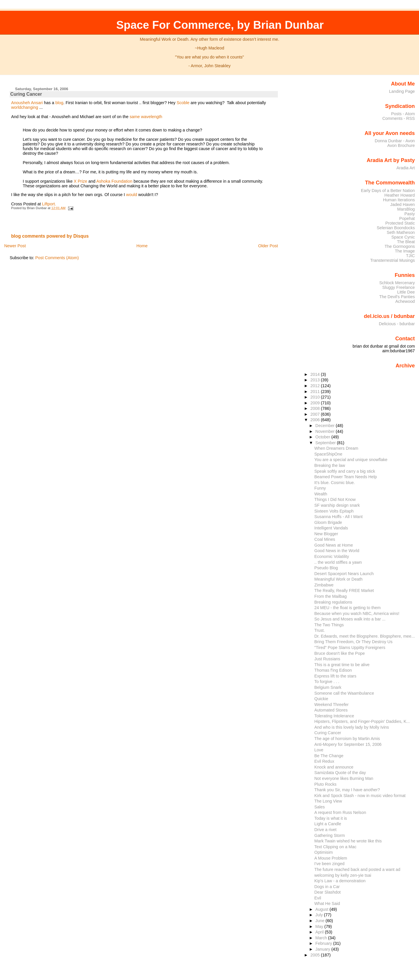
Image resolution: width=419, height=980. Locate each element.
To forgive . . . (327, 682)
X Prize (80, 181)
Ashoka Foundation (114, 181)
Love (319, 750)
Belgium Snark (328, 687)
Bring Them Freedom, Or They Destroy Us (353, 642)
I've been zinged (329, 864)
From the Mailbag (330, 596)
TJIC (410, 256)
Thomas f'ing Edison (333, 670)
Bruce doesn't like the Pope (339, 653)
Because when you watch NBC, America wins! (357, 613)
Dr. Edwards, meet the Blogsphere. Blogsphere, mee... (364, 636)
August (323, 909)
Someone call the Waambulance (344, 693)
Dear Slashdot (327, 892)
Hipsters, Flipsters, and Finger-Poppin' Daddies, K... (362, 721)
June (321, 921)
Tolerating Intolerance (334, 716)
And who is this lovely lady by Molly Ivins (351, 727)
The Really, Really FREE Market (344, 591)
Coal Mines (325, 539)
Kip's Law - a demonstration (340, 881)
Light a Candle (328, 824)
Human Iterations (399, 200)
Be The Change (329, 756)
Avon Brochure (401, 145)
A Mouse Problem (331, 858)
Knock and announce (334, 767)
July (320, 915)
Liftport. (49, 204)
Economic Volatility (332, 556)
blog (59, 103)
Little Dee (406, 292)
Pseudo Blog (326, 568)
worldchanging (25, 107)
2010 (316, 397)
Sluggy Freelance (399, 287)
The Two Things (329, 625)
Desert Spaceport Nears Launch (344, 574)
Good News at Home (334, 545)
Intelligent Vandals (331, 528)
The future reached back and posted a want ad (357, 869)
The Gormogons (400, 246)
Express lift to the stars (335, 676)
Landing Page (402, 91)
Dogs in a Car (327, 887)
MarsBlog (406, 209)
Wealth (321, 494)
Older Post (268, 246)
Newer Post (15, 246)
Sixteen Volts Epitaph (334, 511)
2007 (316, 414)
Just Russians (327, 659)
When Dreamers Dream (336, 448)
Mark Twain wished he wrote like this (348, 841)
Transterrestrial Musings (392, 260)
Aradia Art (406, 168)
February (324, 943)
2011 (316, 392)
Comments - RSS (399, 118)
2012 (316, 386)
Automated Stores (331, 710)
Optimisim (323, 852)
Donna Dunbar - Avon (395, 141)
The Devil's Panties (397, 297)
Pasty (410, 214)
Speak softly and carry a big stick (345, 471)
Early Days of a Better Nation (388, 191)
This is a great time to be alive (342, 665)
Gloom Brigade (328, 522)
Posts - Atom (403, 114)
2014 (316, 374)
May (320, 926)
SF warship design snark (337, 505)
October (323, 437)
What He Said (327, 903)
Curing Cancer (26, 94)
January (323, 949)
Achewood (405, 301)
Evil (318, 898)
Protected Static (400, 223)
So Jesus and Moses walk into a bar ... (350, 619)
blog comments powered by (50, 236)
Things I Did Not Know (335, 499)
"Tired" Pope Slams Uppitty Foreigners (350, 648)
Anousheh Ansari (27, 103)
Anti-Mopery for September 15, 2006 (348, 744)
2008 (316, 408)
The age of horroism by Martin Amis (347, 739)
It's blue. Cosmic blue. (334, 483)
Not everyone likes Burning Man (344, 778)
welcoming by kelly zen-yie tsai (343, 875)
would (132, 195)
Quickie (321, 699)
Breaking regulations (333, 602)
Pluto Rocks (325, 784)
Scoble (183, 103)
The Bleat (406, 242)
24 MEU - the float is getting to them (347, 608)
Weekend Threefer (331, 705)
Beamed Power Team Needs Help (346, 477)
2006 (316, 420)
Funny (320, 488)
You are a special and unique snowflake (351, 460)
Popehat (407, 218)
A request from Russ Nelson (340, 812)
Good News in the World (337, 551)
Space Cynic (403, 237)
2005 (316, 955)
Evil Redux (324, 761)
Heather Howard (400, 195)
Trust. (319, 630)
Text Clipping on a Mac (335, 847)
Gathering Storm (330, 835)
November (326, 431)
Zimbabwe (324, 585)
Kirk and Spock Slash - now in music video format (360, 796)
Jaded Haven (403, 204)
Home (142, 246)
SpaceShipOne (328, 454)
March (322, 938)
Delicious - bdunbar (397, 324)
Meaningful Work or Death (338, 579)
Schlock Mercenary (397, 283)
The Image (405, 251)
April (320, 932)
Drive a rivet (325, 830)
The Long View (328, 801)
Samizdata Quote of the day (340, 773)
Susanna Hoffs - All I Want (338, 517)
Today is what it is (331, 818)
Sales (319, 807)
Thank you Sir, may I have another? (347, 790)
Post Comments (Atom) (57, 258)
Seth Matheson (401, 232)
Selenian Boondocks (396, 228)
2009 (316, 403)
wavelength (152, 117)
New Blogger (326, 534)
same (135, 117)
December (326, 426)
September (326, 443)
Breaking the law (330, 465)
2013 (316, 380)
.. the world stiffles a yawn (338, 562)
